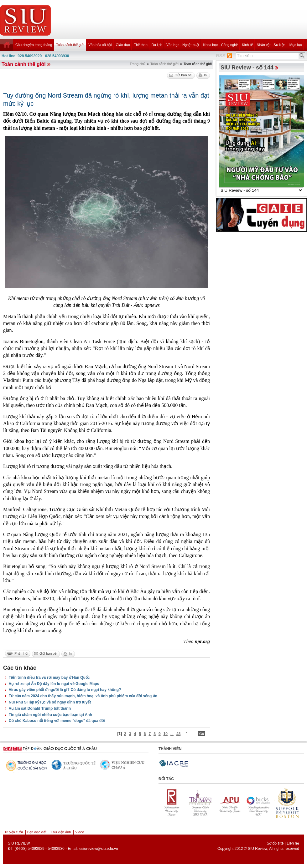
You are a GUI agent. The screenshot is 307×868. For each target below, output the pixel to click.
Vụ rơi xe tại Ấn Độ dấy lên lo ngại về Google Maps (54, 684)
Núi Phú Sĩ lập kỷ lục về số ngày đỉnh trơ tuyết (50, 702)
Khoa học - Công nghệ (221, 45)
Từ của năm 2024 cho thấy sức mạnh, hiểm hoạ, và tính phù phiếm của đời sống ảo (83, 696)
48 (178, 734)
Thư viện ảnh (61, 832)
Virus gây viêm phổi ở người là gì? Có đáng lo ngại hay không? (65, 690)
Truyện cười (14, 832)
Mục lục (296, 45)
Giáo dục (123, 45)
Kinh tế (247, 45)
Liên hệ (293, 843)
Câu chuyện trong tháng (34, 45)
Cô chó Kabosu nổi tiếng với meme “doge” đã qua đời (57, 721)
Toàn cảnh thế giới (70, 45)
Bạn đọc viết (37, 832)
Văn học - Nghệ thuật (183, 45)
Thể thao (140, 45)
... (172, 734)
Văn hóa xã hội (100, 45)
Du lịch (157, 45)
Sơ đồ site (275, 843)
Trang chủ (138, 64)
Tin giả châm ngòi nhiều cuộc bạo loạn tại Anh (50, 715)
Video (80, 832)
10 (166, 734)
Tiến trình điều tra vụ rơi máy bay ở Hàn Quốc (49, 678)
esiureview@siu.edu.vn (99, 849)
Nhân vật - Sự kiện (271, 45)
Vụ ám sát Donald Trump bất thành (40, 708)
